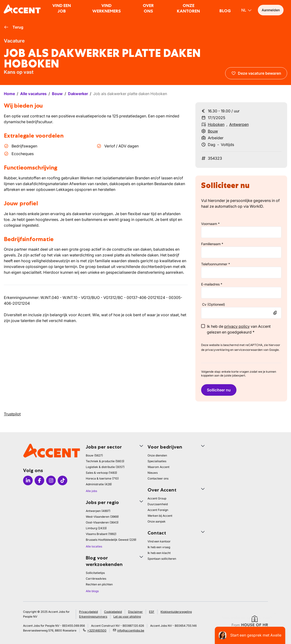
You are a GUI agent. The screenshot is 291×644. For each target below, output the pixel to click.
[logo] (22, 9)
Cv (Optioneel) (214, 304)
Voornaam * (210, 224)
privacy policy (237, 326)
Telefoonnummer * (216, 264)
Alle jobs (91, 491)
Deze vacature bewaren (256, 73)
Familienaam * (212, 244)
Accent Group (157, 498)
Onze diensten (157, 455)
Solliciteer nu (219, 390)
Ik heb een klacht (159, 553)
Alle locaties (94, 546)
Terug (14, 27)
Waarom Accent (158, 467)
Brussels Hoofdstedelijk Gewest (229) (111, 540)
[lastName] (241, 252)
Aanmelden (271, 10)
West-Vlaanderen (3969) (102, 517)
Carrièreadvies (96, 579)
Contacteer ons (158, 478)
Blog (225, 11)
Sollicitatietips (95, 573)
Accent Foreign (158, 510)
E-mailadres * (212, 284)
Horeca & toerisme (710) (102, 478)
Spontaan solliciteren (162, 559)
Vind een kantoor (159, 541)
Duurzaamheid (158, 504)
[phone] (241, 273)
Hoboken (216, 124)
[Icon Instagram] (51, 480)
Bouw (213, 131)
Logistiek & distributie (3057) (105, 467)
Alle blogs (92, 591)
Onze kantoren (188, 8)
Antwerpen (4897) (98, 511)
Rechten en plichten (99, 584)
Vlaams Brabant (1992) (101, 534)
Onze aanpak (157, 521)
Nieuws (153, 473)
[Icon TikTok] (62, 480)
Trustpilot (12, 414)
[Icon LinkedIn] (28, 480)
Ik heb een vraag (159, 547)
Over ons (148, 8)
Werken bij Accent (160, 516)
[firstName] (241, 232)
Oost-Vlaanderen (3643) (102, 522)
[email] (241, 293)
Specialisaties (157, 461)
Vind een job (62, 8)
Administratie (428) (99, 484)
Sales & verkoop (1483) (101, 473)
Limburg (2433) (96, 528)
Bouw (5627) (94, 455)
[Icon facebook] (39, 480)
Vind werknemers (107, 8)
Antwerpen (239, 124)
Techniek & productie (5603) (105, 461)
